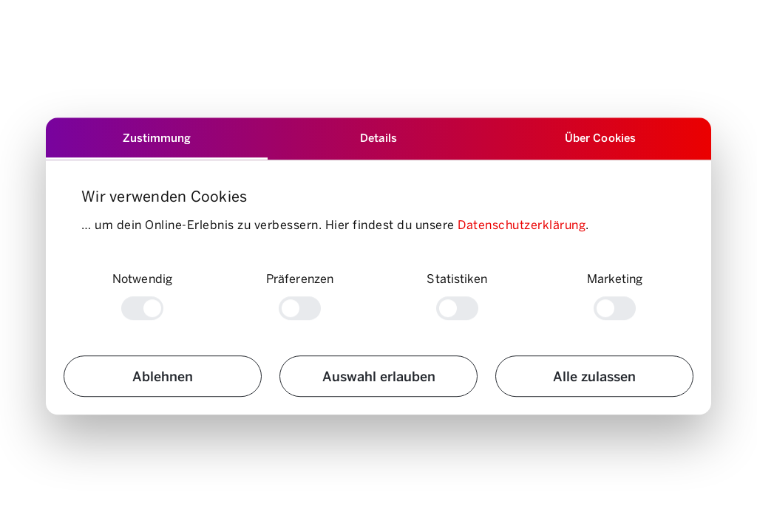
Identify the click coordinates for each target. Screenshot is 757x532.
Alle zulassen (594, 376)
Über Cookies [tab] (600, 137)
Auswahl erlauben (379, 376)
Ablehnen (163, 376)
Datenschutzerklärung (522, 225)
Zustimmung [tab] (157, 137)
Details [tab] (379, 137)
